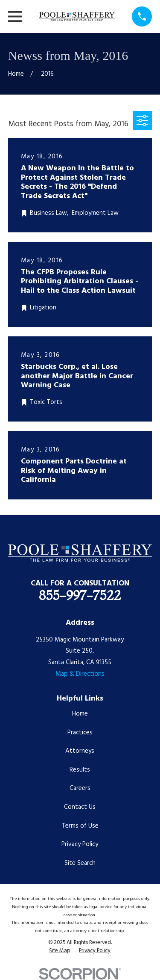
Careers (80, 788)
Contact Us (80, 807)
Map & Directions (80, 674)
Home (80, 714)
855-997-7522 (80, 595)
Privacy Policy (80, 844)
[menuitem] (60, 951)
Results (80, 770)
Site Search (80, 863)
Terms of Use (80, 826)
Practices (80, 733)
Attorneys (80, 751)
